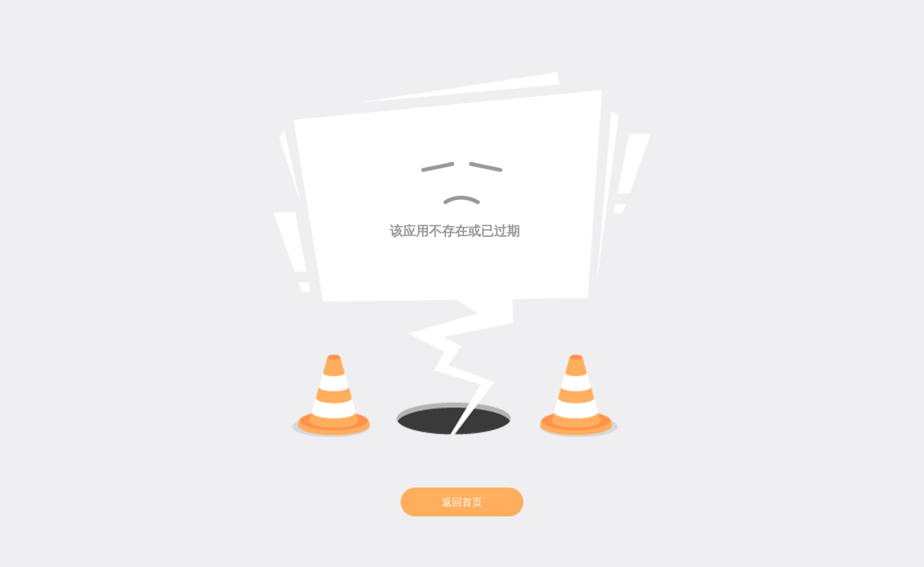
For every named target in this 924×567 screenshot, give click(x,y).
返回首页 (462, 502)
